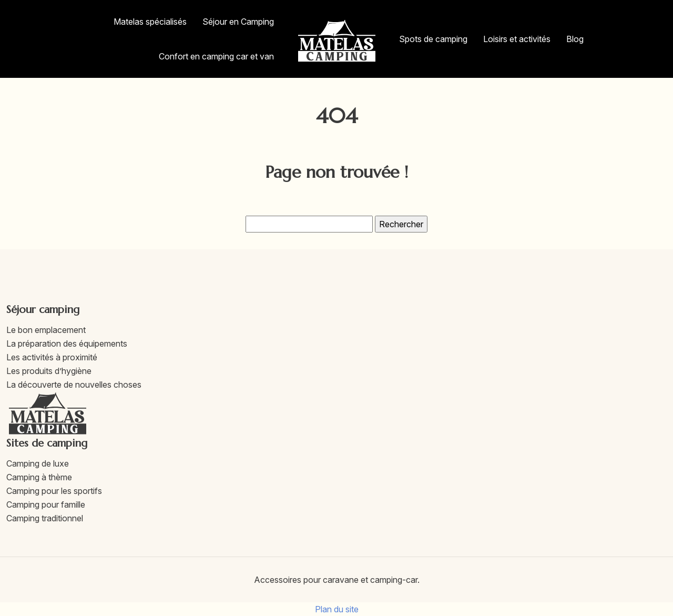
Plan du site (337, 609)
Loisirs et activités (517, 39)
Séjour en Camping (238, 22)
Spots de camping (433, 39)
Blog (575, 39)
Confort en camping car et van (216, 56)
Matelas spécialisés (150, 22)
